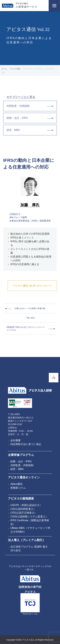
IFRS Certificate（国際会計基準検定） (30, 522)
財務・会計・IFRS (30, 118)
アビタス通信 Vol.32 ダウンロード (32, 286)
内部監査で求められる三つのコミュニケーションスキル (26, 329)
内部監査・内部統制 (30, 106)
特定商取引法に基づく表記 (26, 444)
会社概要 (16, 440)
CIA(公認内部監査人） (23, 509)
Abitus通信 (16, 484)
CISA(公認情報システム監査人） (29, 517)
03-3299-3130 (15, 424)
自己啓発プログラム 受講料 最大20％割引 (29, 549)
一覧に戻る (30, 318)
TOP (54, 378)
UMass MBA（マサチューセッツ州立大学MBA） (30, 530)
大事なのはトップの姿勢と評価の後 (30, 308)
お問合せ (12, 428)
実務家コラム (18, 488)
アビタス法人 (22, 3)
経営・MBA (30, 130)
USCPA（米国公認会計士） (26, 505)
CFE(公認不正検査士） (24, 513)
